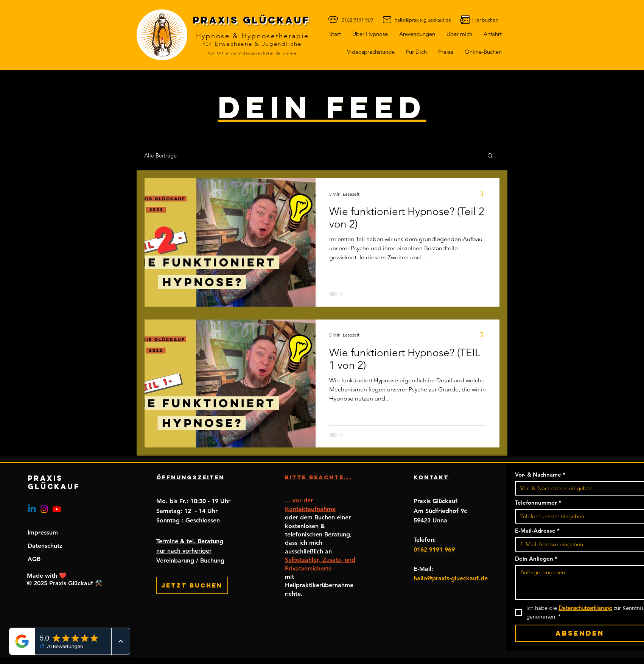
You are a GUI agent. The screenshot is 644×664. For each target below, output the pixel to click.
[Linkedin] (32, 509)
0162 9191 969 (434, 549)
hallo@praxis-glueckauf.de (451, 578)
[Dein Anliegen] (580, 583)
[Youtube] (57, 509)
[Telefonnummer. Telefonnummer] (578, 516)
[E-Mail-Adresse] (578, 544)
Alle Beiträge (160, 155)
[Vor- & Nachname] (578, 488)
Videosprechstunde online (268, 53)
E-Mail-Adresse (537, 531)
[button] (416, 52)
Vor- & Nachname (540, 475)
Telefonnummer (538, 503)
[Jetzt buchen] (192, 585)
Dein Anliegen (536, 559)
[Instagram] (44, 509)
